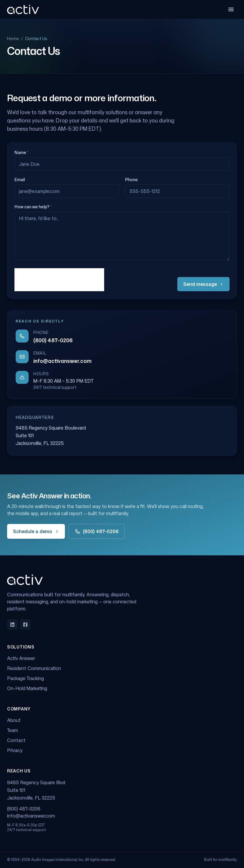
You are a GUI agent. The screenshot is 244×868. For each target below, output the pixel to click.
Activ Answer (21, 658)
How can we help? (33, 207)
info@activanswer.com (62, 361)
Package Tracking (26, 678)
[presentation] (59, 280)
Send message (203, 284)
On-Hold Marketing (27, 688)
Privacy (15, 750)
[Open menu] (231, 9)
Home (13, 39)
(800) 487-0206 (53, 340)
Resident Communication (34, 668)
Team (13, 730)
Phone (131, 180)
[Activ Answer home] (23, 9)
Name (22, 152)
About (14, 720)
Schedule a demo (36, 531)
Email (20, 180)
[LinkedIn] (12, 625)
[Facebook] (25, 625)
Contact (16, 740)
